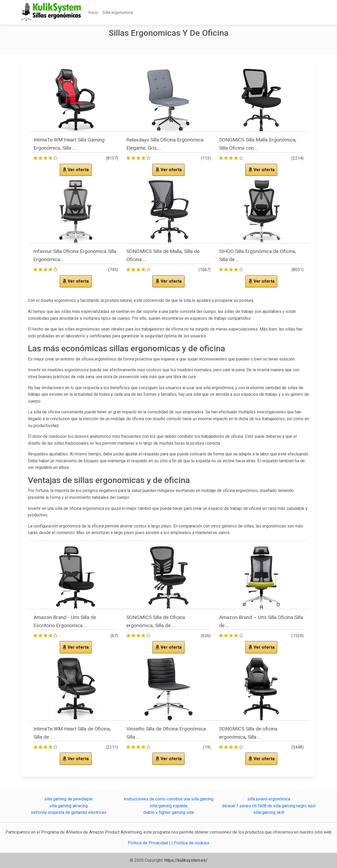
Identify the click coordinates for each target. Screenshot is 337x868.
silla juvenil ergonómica (269, 799)
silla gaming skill (269, 812)
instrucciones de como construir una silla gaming (168, 799)
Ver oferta (76, 170)
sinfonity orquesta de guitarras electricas (69, 812)
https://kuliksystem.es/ (186, 860)
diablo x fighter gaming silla (168, 812)
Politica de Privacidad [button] (148, 843)
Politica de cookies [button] (192, 843)
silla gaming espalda (168, 806)
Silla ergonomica (118, 12)
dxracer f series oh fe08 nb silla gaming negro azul (269, 806)
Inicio (93, 12)
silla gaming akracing (68, 806)
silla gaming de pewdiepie (68, 799)
